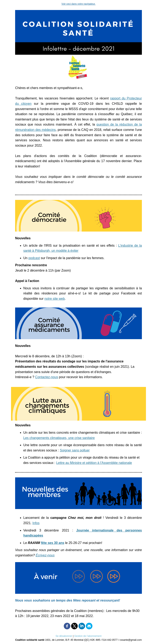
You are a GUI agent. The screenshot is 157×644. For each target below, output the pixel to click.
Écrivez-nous (45, 555)
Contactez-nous (47, 377)
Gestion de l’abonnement (88, 636)
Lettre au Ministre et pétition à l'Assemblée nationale (94, 463)
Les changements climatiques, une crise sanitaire (59, 438)
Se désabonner (64, 636)
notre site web (55, 299)
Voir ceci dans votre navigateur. (79, 4)
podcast (34, 258)
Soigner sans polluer (75, 450)
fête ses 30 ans (53, 543)
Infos (36, 523)
